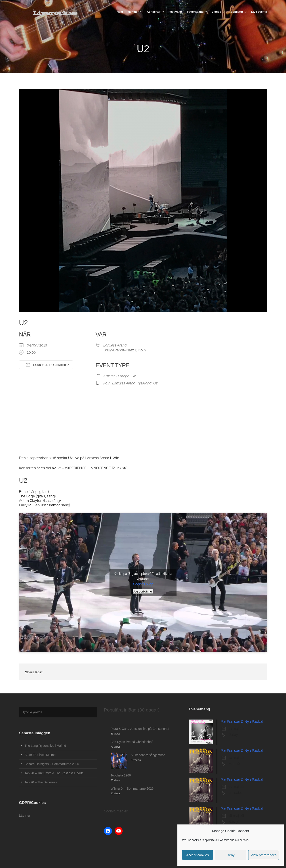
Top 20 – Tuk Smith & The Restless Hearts (54, 773)
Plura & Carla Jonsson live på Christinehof (140, 729)
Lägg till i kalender (46, 365)
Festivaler (175, 12)
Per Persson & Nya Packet (242, 722)
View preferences (264, 855)
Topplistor (236, 12)
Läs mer (25, 816)
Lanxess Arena (115, 345)
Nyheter (133, 12)
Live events (259, 12)
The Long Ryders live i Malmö (45, 746)
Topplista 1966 (121, 775)
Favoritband (195, 12)
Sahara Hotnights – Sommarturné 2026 (52, 764)
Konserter (154, 12)
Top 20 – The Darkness (41, 782)
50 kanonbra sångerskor (148, 755)
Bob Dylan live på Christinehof (132, 742)
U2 (134, 376)
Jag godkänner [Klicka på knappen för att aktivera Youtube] (143, 592)
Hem (120, 12)
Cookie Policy (143, 584)
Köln (107, 383)
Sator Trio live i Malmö (40, 755)
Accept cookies (198, 855)
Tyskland (144, 383)
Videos (216, 12)
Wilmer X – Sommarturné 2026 (132, 789)
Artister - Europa (117, 376)
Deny (230, 855)
